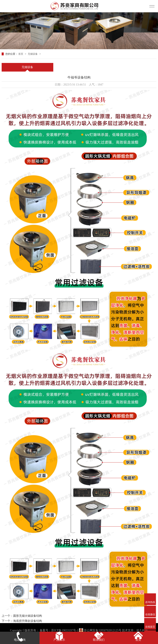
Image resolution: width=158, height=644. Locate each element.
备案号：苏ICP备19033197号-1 (59, 630)
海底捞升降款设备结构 (28, 621)
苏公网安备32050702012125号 (100, 630)
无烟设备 (33, 54)
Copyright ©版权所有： (25, 630)
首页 (21, 54)
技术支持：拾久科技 (135, 630)
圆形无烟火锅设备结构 (28, 616)
